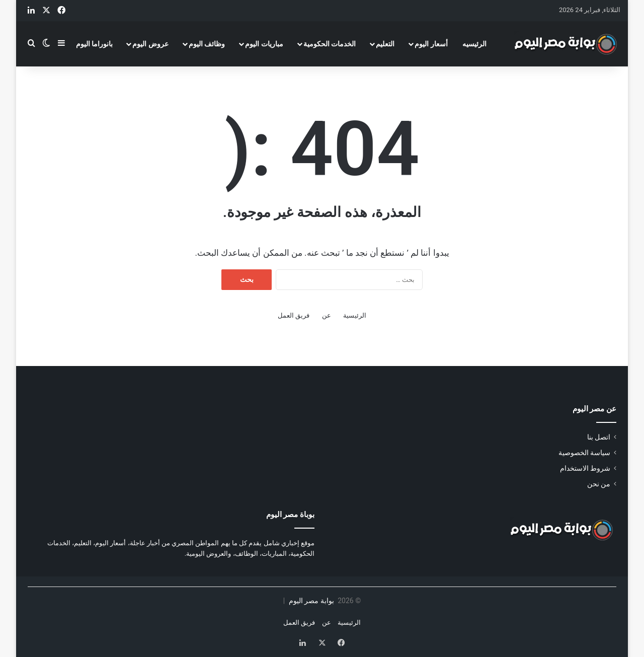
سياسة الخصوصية (584, 453)
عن (327, 315)
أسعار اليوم (431, 44)
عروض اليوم (150, 44)
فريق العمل (294, 315)
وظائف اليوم (207, 44)
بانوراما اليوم (94, 44)
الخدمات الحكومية (330, 44)
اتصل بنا (599, 437)
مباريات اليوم (264, 44)
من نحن (599, 484)
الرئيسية (355, 315)
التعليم (385, 44)
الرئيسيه (474, 44)
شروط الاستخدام (585, 468)
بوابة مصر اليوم (310, 601)
